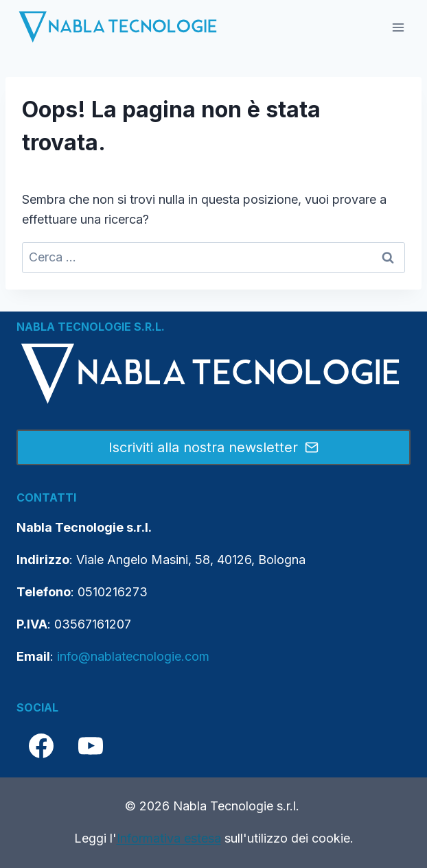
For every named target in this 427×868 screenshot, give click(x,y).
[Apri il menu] (398, 27)
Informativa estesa (169, 838)
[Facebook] (41, 746)
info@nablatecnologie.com (133, 656)
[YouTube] (91, 746)
